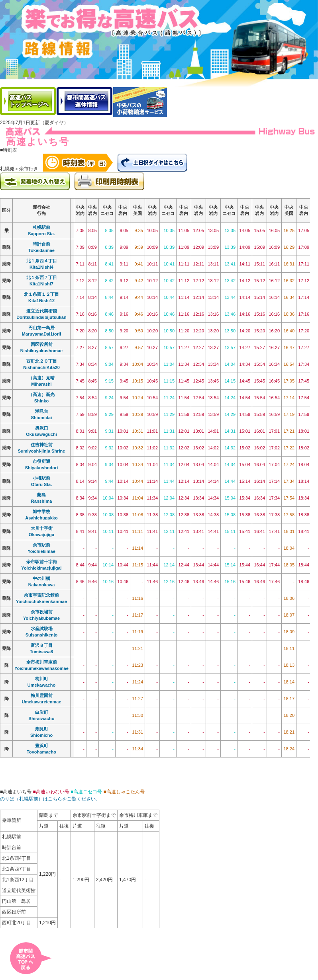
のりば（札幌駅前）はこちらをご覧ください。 (50, 799)
